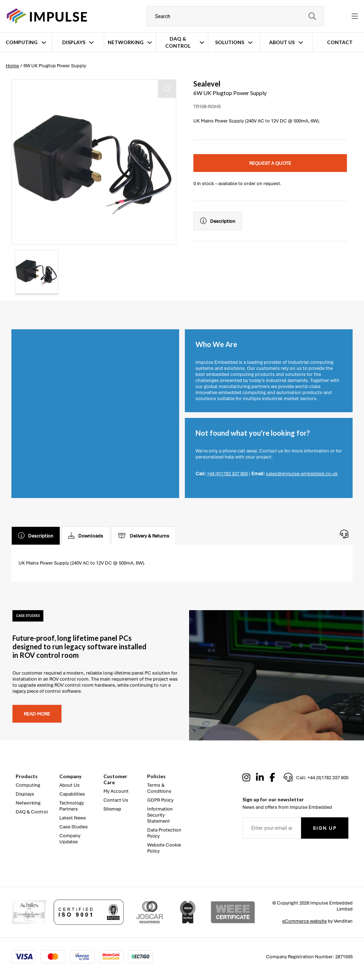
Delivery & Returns (144, 536)
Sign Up (325, 828)
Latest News (73, 818)
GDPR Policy (160, 800)
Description (218, 221)
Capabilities (72, 794)
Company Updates (70, 839)
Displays (74, 42)
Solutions (230, 42)
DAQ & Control (178, 42)
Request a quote (270, 163)
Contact (340, 42)
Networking (126, 42)
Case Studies (74, 827)
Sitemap (112, 809)
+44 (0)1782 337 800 (227, 474)
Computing (22, 42)
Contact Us (116, 800)
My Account (116, 791)
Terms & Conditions (159, 788)
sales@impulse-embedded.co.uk (302, 474)
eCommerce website (304, 921)
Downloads (86, 536)
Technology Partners (72, 806)
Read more (37, 714)
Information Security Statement (160, 815)
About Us (282, 42)
